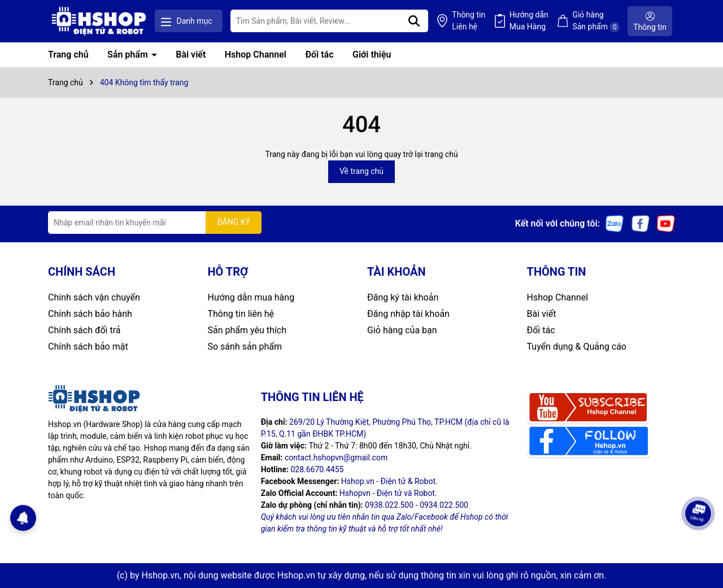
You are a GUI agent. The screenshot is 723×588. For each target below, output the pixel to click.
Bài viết (191, 55)
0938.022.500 (389, 505)
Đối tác (319, 55)
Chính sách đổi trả (84, 330)
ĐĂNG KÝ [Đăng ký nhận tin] (234, 222)
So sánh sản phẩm (245, 347)
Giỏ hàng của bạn (402, 330)
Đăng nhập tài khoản (408, 314)
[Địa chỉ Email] (155, 223)
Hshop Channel (256, 55)
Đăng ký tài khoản (403, 297)
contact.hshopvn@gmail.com (336, 458)
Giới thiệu (372, 55)
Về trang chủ (361, 171)
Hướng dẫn (529, 21)
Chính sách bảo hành (90, 314)
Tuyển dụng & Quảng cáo (577, 347)
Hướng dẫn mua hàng (251, 297)
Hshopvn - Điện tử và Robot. (388, 493)
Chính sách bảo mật (88, 347)
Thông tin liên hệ (241, 314)
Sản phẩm (129, 55)
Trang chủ (68, 55)
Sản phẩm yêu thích (247, 330)
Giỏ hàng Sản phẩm (596, 21)
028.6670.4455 (317, 469)
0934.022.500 (444, 505)
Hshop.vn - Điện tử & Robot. (389, 481)
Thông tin (469, 21)
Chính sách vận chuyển (94, 297)
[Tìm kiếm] (414, 21)
